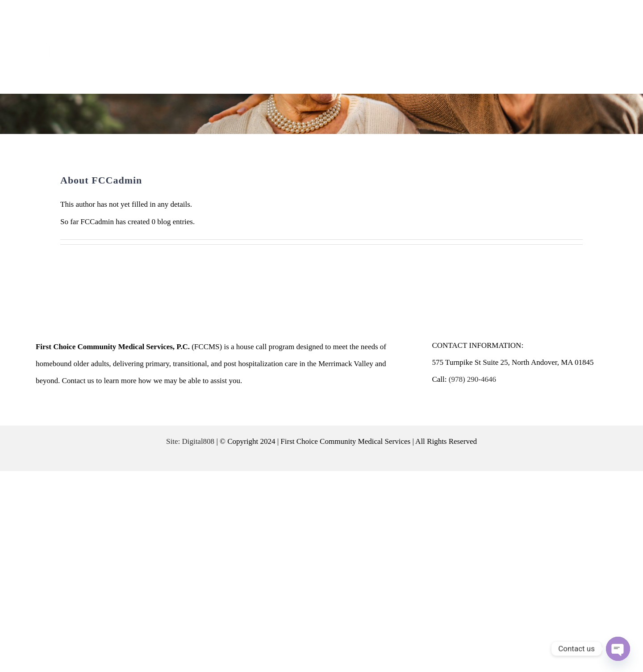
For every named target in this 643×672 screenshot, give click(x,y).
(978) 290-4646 (472, 379)
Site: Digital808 (190, 441)
